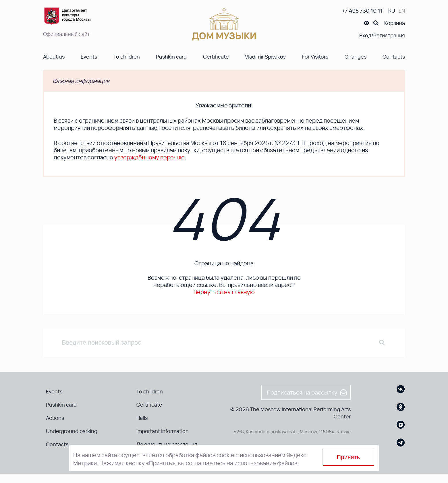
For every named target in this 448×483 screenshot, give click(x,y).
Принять (348, 457)
